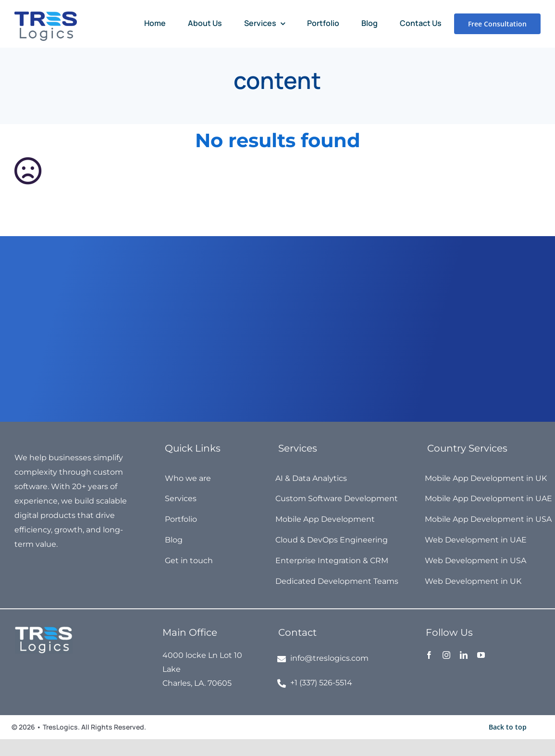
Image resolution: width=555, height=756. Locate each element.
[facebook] (429, 655)
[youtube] (481, 655)
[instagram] (446, 655)
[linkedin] (464, 655)
